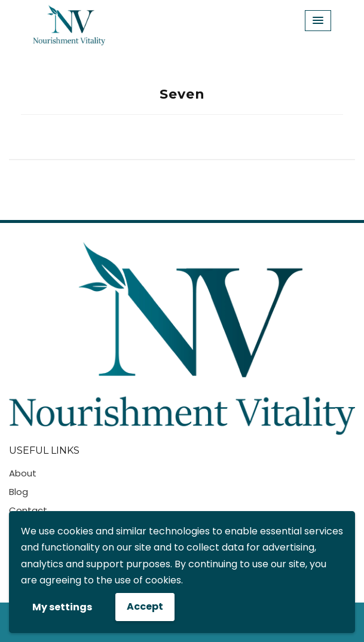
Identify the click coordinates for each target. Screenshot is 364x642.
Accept (145, 606)
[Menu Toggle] (318, 21)
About (23, 473)
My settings (62, 607)
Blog (19, 492)
